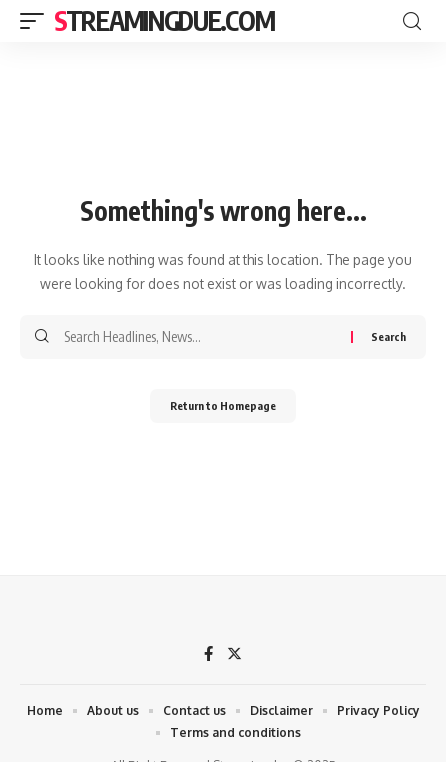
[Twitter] (234, 655)
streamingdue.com (164, 20)
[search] (412, 21)
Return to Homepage (223, 405)
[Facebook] (208, 655)
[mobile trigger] (37, 21)
